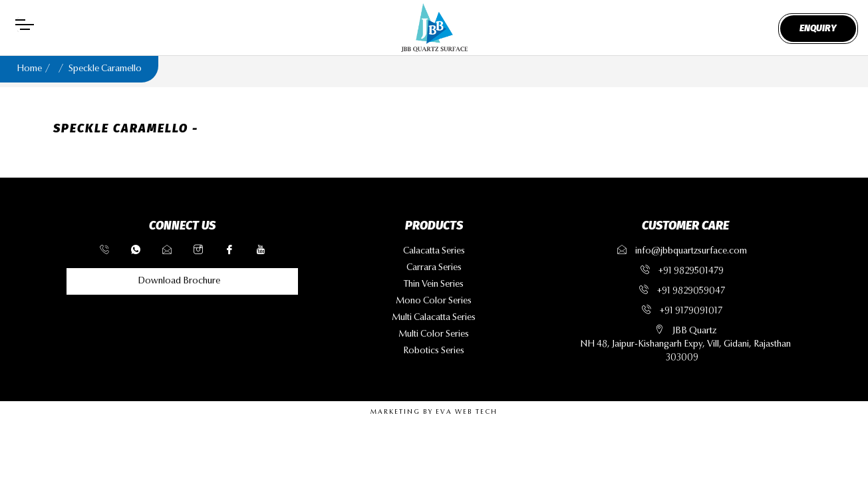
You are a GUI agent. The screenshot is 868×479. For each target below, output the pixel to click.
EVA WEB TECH (467, 412)
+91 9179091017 (691, 311)
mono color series (434, 301)
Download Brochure (179, 281)
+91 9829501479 (691, 271)
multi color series (434, 335)
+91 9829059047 (691, 291)
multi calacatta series (434, 318)
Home (29, 69)
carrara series (434, 268)
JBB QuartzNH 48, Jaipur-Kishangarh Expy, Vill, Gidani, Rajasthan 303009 (685, 345)
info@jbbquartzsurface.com (682, 251)
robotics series (434, 351)
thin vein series (434, 285)
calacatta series (434, 251)
